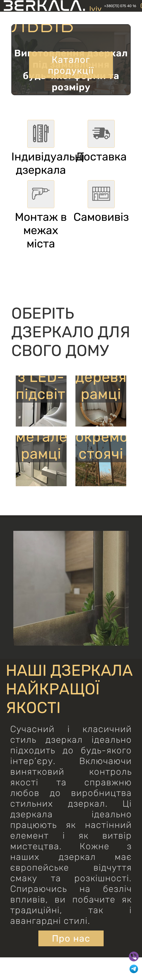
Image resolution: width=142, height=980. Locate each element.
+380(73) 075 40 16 (120, 6)
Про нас (71, 939)
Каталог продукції (71, 64)
